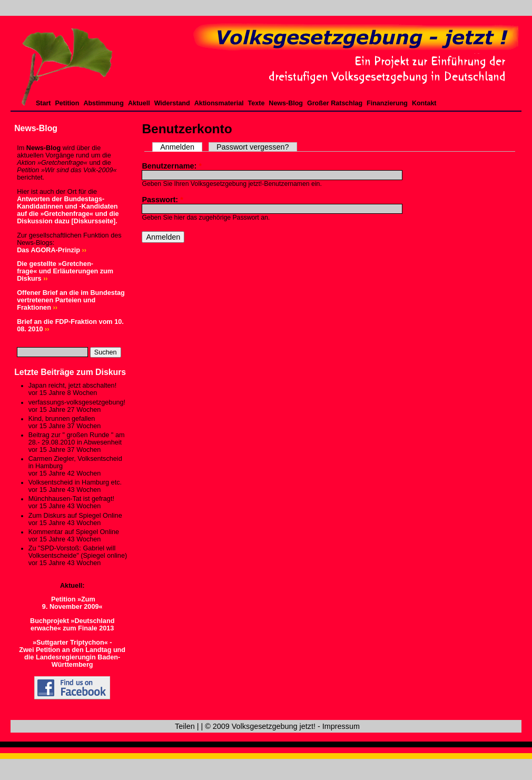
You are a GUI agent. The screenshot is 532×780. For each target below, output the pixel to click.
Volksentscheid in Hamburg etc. (75, 482)
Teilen (185, 726)
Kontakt (424, 103)
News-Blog (286, 103)
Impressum (341, 726)
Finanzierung (387, 103)
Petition (67, 103)
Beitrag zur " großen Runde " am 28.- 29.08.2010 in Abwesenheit (77, 439)
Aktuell (139, 103)
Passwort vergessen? (253, 147)
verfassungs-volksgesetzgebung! (77, 402)
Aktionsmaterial (219, 103)
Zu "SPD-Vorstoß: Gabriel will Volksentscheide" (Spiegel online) (78, 552)
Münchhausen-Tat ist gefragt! (71, 499)
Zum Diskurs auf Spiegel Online (75, 516)
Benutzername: (172, 166)
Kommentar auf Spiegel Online (74, 532)
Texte (257, 103)
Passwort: (162, 200)
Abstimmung (103, 103)
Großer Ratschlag (335, 103)
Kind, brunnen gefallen (62, 419)
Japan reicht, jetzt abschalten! (72, 386)
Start (43, 103)
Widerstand (172, 103)
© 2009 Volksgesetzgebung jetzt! (260, 726)
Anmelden (177, 147)
